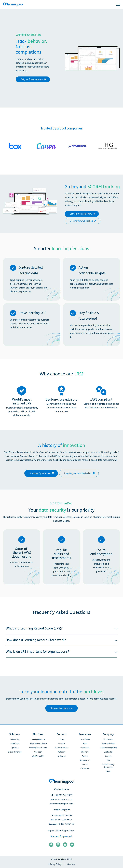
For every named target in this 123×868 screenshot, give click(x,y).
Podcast (85, 765)
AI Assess (61, 756)
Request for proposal (62, 837)
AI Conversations (61, 748)
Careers (108, 756)
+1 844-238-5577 (63, 820)
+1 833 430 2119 (66, 824)
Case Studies (85, 739)
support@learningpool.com (61, 831)
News (108, 772)
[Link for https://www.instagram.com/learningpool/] (58, 845)
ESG (108, 760)
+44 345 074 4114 (63, 815)
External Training (15, 752)
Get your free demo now (33, 79)
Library (61, 739)
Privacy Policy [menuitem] (55, 864)
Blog (85, 744)
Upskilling (15, 748)
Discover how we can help (82, 221)
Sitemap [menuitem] (71, 864)
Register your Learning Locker (79, 473)
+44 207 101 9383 (63, 795)
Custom (62, 744)
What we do (108, 739)
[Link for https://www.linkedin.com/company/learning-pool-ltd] (72, 845)
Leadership (108, 752)
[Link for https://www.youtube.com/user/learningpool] (65, 845)
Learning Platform (38, 739)
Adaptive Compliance (38, 744)
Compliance (15, 744)
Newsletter (85, 760)
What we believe (108, 744)
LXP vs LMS (85, 769)
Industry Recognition (108, 748)
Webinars (85, 752)
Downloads (85, 748)
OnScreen (38, 752)
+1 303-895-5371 (63, 799)
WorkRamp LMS (38, 756)
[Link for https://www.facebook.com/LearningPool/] (51, 845)
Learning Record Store (38, 748)
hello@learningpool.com (61, 804)
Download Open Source (41, 473)
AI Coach (61, 752)
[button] (118, 4)
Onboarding (15, 739)
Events (85, 756)
